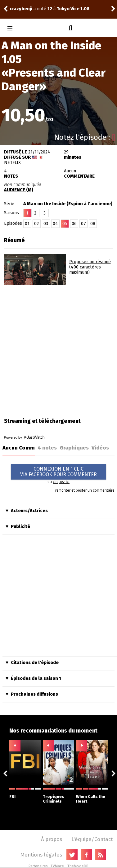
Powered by (24, 437)
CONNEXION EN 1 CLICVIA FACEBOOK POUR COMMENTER (58, 472)
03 (46, 224)
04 (55, 224)
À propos (52, 839)
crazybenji (21, 9)
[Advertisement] (58, 349)
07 (83, 224)
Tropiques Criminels (59, 796)
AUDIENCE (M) (19, 190)
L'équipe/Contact (92, 839)
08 (93, 224)
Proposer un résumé (90, 262)
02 (36, 224)
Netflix (12, 163)
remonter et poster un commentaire (85, 490)
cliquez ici (61, 482)
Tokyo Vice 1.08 (73, 9)
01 (27, 224)
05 (65, 224)
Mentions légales (41, 855)
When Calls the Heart (92, 796)
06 (74, 224)
